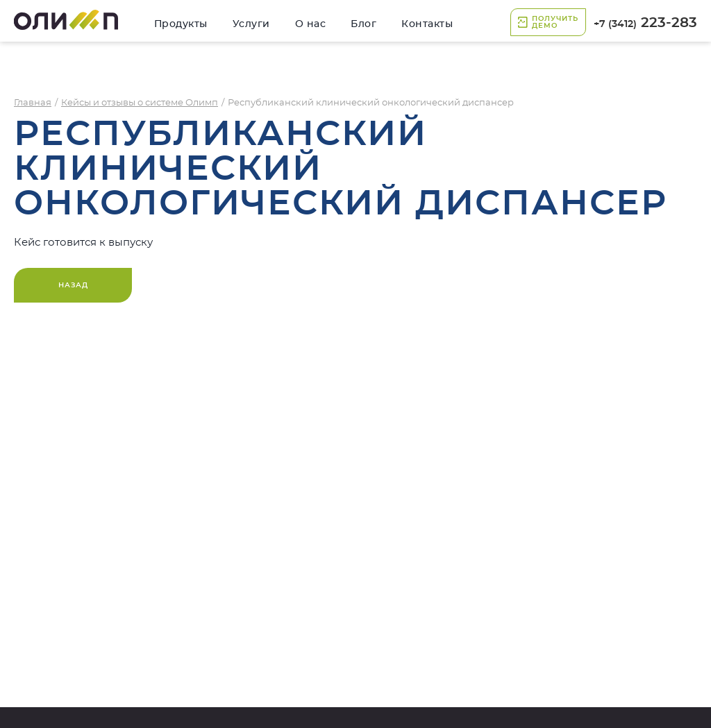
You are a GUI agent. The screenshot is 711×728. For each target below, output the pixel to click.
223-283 (645, 23)
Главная (33, 103)
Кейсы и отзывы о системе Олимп (140, 103)
